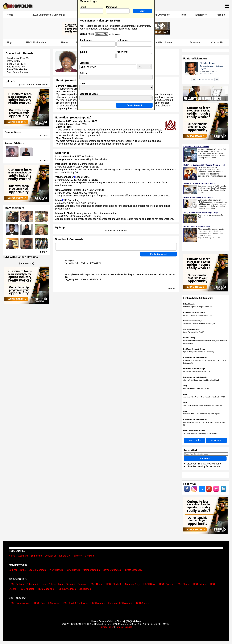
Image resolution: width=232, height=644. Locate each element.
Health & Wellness (66, 589)
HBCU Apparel (26, 589)
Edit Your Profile (17, 570)
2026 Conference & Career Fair (49, 15)
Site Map (89, 556)
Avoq (185, 386)
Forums (221, 15)
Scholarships (33, 584)
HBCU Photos (183, 584)
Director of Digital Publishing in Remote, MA (198, 307)
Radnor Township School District (194, 431)
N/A (79, 156)
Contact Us (217, 42)
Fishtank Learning (189, 304)
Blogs (10, 42)
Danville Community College (193, 321)
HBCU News (150, 584)
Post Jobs (216, 440)
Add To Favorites (16, 67)
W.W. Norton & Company (191, 329)
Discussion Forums (76, 584)
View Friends (56, 570)
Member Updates (112, 570)
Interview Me (14, 61)
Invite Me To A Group (116, 231)
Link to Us (65, 556)
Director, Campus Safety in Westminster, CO (198, 315)
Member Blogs (133, 584)
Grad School (85, 589)
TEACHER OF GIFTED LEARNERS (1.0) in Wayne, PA (200, 434)
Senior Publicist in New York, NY (194, 332)
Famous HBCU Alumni (161, 42)
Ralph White (80, 263)
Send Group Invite (16, 64)
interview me (27, 263)
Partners (77, 556)
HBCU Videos (200, 584)
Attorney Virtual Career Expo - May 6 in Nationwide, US (201, 380)
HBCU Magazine (45, 589)
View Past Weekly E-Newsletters (204, 466)
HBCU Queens (142, 603)
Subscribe (205, 459)
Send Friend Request (18, 72)
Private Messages (133, 570)
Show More (42, 85)
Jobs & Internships (53, 584)
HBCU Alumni (96, 584)
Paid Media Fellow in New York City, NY (196, 388)
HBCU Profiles (162, 15)
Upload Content (26, 85)
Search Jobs (194, 440)
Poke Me (25, 58)
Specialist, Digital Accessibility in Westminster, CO (200, 352)
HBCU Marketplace (36, 42)
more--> (43, 135)
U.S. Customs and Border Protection (195, 358)
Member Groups (91, 570)
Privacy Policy (107, 627)
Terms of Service (124, 627)
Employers (201, 15)
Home (10, 15)
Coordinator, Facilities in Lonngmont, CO (196, 372)
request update (76, 80)
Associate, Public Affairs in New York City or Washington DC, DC (204, 397)
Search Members (38, 570)
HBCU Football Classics (47, 603)
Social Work (81, 124)
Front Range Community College (194, 312)
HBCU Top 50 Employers (75, 603)
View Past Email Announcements (204, 464)
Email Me (12, 58)
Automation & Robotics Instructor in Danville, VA (199, 324)
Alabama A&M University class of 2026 (77, 121)
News (183, 15)
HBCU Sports (166, 584)
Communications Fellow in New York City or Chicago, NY (202, 414)
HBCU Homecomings (20, 603)
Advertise (195, 42)
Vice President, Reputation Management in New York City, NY (203, 405)
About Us (23, 556)
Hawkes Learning (189, 338)
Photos (64, 42)
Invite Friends (73, 570)
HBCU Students (114, 584)
